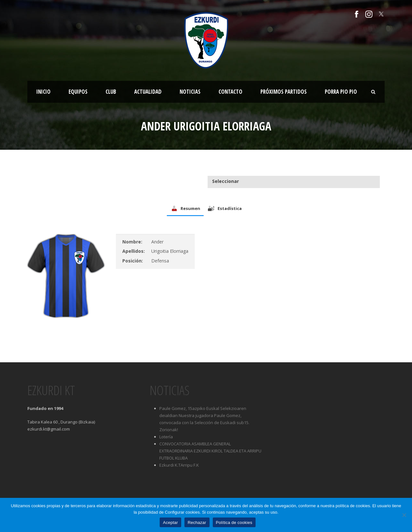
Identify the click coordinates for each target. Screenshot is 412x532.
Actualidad (148, 92)
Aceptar (170, 522)
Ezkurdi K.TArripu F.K (179, 465)
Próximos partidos (284, 92)
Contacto (230, 92)
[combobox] (294, 181)
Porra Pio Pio (341, 92)
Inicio (43, 92)
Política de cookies (234, 522)
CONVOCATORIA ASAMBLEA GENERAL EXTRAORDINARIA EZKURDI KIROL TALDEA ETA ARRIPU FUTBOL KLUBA (210, 451)
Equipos (78, 92)
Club (111, 92)
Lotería (166, 437)
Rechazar (197, 522)
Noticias (190, 92)
